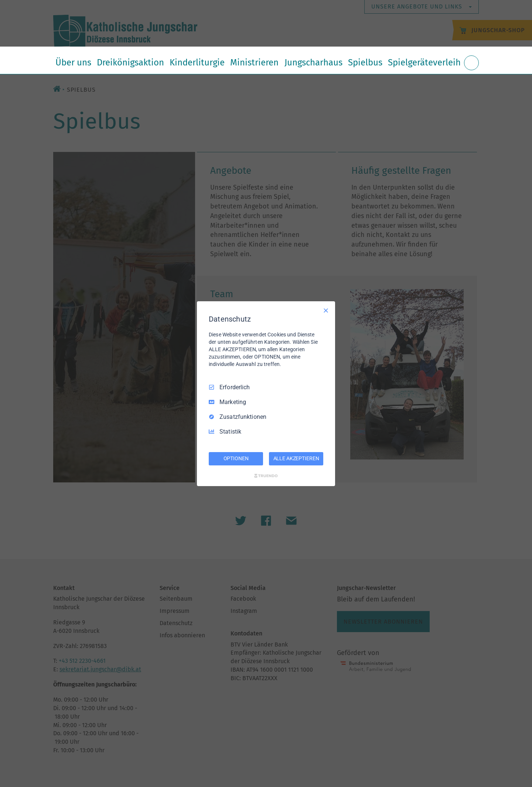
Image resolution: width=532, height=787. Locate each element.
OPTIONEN (236, 458)
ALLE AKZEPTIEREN (296, 458)
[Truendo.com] (266, 476)
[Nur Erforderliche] (326, 310)
